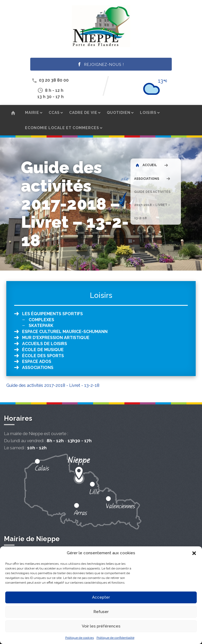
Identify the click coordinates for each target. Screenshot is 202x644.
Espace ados (37, 361)
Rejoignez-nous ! (101, 65)
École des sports (43, 356)
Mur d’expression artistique (56, 338)
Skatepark (41, 326)
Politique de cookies (80, 638)
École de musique (43, 350)
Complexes (41, 320)
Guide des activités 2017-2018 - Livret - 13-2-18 (53, 385)
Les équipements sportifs (52, 314)
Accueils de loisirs (45, 344)
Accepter (101, 597)
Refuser (101, 612)
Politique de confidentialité (115, 638)
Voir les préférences (101, 626)
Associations (147, 179)
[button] (194, 553)
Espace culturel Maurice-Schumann (65, 332)
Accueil (146, 165)
